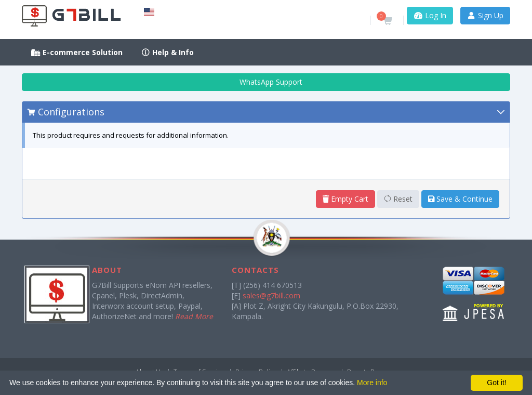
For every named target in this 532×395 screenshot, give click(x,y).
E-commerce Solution (77, 52)
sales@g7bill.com (271, 295)
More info (372, 383)
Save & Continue (460, 199)
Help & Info (168, 52)
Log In (430, 15)
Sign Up (486, 15)
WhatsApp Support (266, 82)
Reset (398, 199)
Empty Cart (345, 199)
